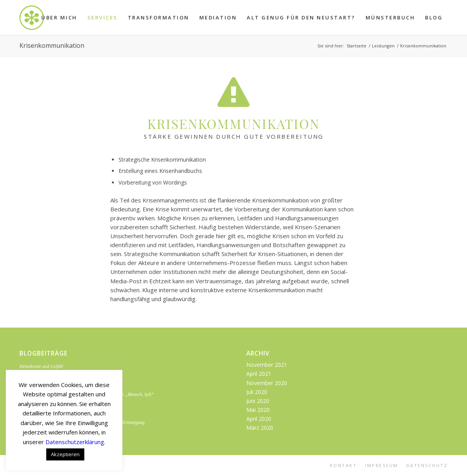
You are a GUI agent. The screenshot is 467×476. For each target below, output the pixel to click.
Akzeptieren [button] (65, 454)
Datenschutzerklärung (75, 442)
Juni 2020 (258, 401)
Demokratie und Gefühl (41, 366)
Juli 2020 (257, 392)
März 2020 (260, 428)
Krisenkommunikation (52, 45)
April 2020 (259, 419)
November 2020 (267, 383)
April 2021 (259, 374)
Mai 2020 (258, 410)
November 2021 (267, 365)
